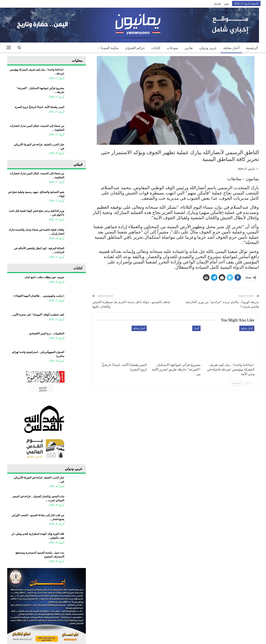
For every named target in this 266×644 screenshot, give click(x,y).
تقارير (189, 48)
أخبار (196, 328)
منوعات (173, 48)
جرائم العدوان (135, 48)
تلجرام (218, 4)
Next (237, 383)
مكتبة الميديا (110, 48)
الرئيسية (252, 48)
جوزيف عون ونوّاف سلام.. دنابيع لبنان (44, 277)
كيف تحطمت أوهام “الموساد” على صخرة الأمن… (37, 315)
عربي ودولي (208, 48)
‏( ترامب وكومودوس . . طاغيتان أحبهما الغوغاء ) (39, 296)
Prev (249, 383)
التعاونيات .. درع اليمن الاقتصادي (47, 333)
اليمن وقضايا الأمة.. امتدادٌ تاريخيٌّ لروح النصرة (39, 107)
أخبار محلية (231, 48)
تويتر (226, 4)
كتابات (156, 48)
